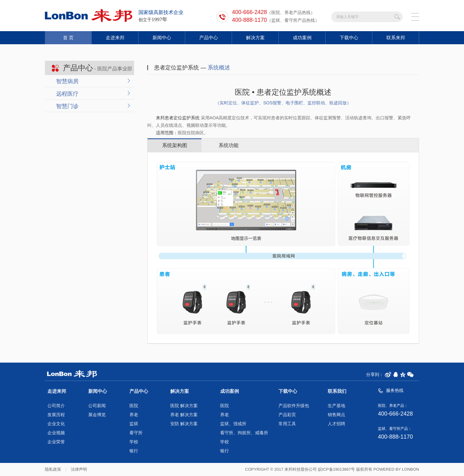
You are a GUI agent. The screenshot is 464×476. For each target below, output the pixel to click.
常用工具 (287, 424)
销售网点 (336, 415)
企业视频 (56, 433)
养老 (134, 415)
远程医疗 (67, 94)
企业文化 (56, 424)
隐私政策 (53, 469)
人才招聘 (336, 424)
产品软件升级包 (294, 406)
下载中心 (349, 38)
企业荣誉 (56, 442)
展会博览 (97, 415)
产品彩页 (287, 415)
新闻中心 (162, 38)
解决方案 (255, 38)
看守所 (136, 433)
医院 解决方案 (184, 406)
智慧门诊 (67, 106)
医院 (134, 406)
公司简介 (56, 406)
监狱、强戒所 (233, 424)
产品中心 (209, 38)
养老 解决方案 (184, 415)
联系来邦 (396, 38)
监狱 (134, 424)
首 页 (68, 38)
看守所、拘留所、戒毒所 (244, 433)
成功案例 (302, 38)
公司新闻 (97, 406)
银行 (134, 451)
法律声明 (79, 469)
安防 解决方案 (184, 424)
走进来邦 (115, 38)
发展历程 (56, 415)
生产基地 (336, 406)
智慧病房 (67, 81)
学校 (134, 442)
